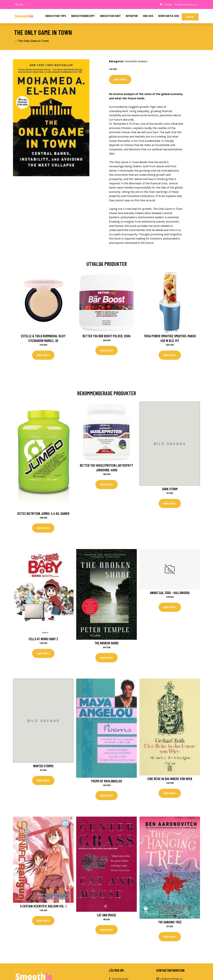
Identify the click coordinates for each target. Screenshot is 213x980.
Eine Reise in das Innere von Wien (170, 779)
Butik (190, 17)
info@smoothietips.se (184, 4)
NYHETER (132, 16)
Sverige (165, 4)
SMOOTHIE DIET (110, 16)
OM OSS (148, 16)
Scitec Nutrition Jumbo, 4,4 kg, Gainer (43, 514)
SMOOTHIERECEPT (83, 16)
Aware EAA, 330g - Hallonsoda (170, 593)
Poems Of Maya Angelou (107, 782)
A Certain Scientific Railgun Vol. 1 (43, 907)
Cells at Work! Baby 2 (43, 639)
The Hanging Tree (170, 923)
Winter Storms (43, 767)
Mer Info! (120, 79)
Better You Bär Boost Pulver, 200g (106, 336)
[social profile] (26, 4)
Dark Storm (170, 489)
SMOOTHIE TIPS (56, 16)
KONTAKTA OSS (169, 16)
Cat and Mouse (107, 916)
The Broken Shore (107, 643)
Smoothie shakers (136, 61)
